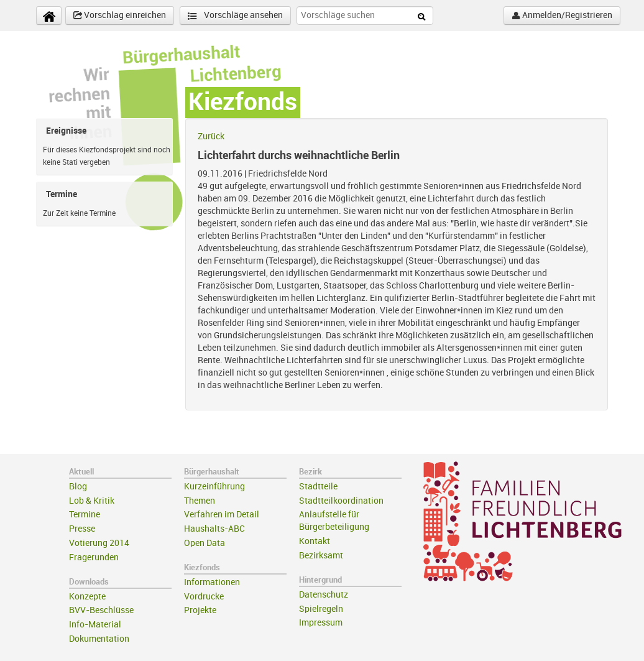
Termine (85, 515)
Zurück (211, 136)
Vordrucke (204, 597)
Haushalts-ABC (214, 529)
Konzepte (87, 597)
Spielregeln (321, 609)
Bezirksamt (321, 556)
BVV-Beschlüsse (101, 610)
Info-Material (95, 625)
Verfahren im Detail (222, 515)
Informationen (212, 582)
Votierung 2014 (99, 543)
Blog (78, 487)
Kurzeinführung (214, 487)
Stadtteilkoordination (341, 501)
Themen (200, 501)
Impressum (321, 623)
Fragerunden (94, 557)
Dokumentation (99, 639)
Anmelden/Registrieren (562, 16)
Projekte (200, 610)
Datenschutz (324, 595)
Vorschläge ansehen (235, 16)
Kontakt (315, 541)
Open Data (205, 543)
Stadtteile (318, 487)
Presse (82, 529)
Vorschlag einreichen (120, 16)
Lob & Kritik (92, 501)
